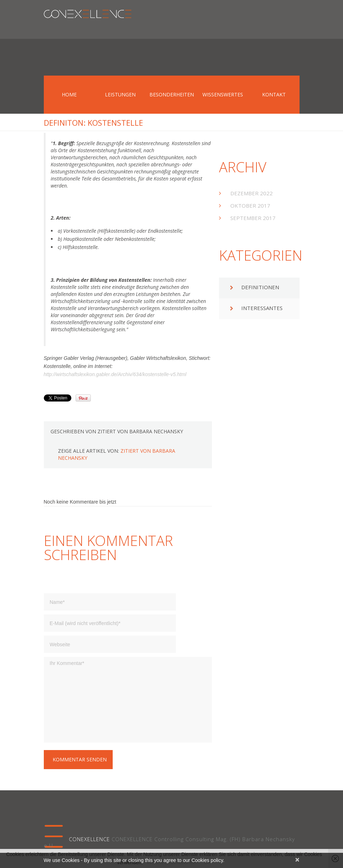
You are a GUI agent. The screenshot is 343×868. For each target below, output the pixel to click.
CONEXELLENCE (89, 839)
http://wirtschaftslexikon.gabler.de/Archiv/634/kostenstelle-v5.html (115, 374)
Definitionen (260, 287)
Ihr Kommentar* (128, 700)
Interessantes (262, 308)
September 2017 (253, 218)
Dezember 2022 (252, 193)
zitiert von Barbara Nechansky (140, 431)
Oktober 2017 (250, 206)
